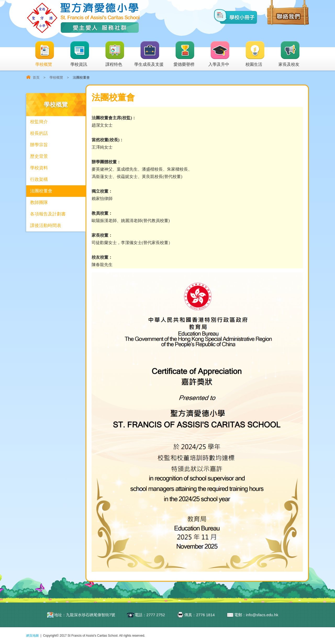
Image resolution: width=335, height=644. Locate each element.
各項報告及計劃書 (48, 214)
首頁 (36, 77)
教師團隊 (39, 202)
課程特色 (115, 54)
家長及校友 (289, 54)
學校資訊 (80, 54)
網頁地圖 (32, 636)
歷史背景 (39, 156)
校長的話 (39, 133)
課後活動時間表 (46, 226)
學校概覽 (45, 54)
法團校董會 (41, 191)
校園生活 (255, 54)
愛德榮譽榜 (184, 54)
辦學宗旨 (39, 145)
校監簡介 (39, 122)
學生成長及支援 (149, 54)
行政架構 (39, 179)
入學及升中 (219, 54)
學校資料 (39, 168)
